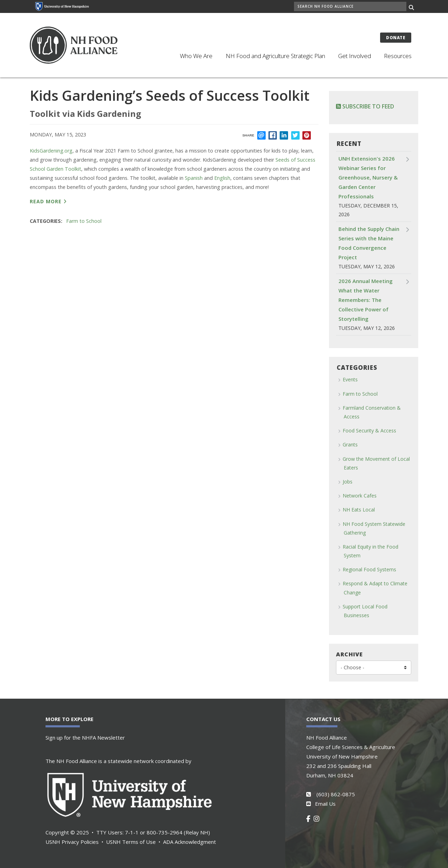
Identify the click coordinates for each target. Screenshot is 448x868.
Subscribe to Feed (365, 106)
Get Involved (355, 56)
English (222, 178)
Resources (398, 56)
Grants (350, 444)
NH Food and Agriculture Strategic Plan (275, 56)
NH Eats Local (359, 510)
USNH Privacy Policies (72, 842)
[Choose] (374, 668)
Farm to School (84, 221)
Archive (349, 654)
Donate (396, 38)
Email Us (325, 804)
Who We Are (196, 56)
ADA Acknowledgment (190, 842)
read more (46, 201)
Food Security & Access (369, 431)
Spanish (194, 178)
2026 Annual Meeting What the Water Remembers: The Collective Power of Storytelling (366, 300)
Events (350, 379)
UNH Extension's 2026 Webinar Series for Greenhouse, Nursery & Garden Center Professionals (368, 177)
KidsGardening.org (51, 151)
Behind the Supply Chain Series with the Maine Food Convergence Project (369, 243)
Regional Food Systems (369, 569)
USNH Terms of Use (131, 842)
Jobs (348, 482)
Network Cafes (360, 496)
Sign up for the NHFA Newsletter (85, 738)
